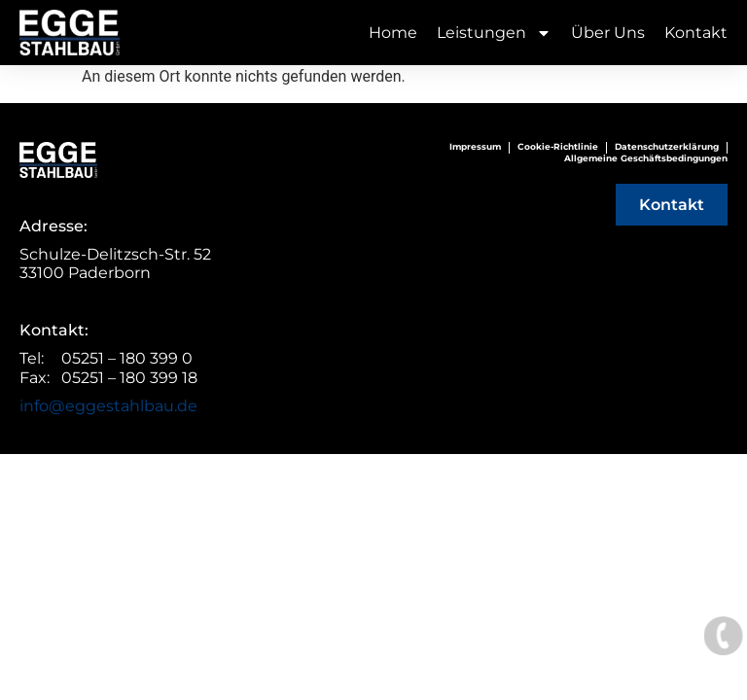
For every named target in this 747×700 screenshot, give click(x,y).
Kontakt (696, 33)
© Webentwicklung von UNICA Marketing (374, 464)
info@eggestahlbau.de (108, 406)
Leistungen (494, 33)
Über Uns (608, 33)
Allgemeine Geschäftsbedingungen (646, 158)
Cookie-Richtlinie (558, 147)
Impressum (475, 147)
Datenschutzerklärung (667, 147)
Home (393, 33)
